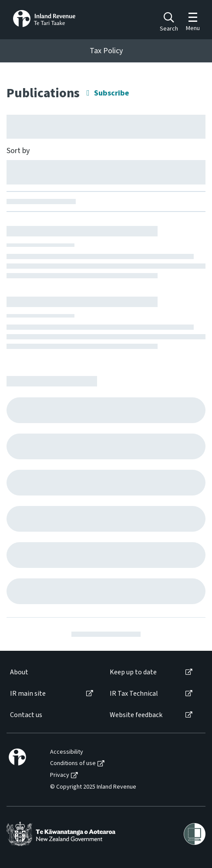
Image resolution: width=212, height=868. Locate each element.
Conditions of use (73, 764)
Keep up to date (133, 672)
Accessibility (67, 752)
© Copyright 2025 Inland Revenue (93, 787)
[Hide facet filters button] (106, 127)
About (19, 672)
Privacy (60, 775)
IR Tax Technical (134, 694)
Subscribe (111, 93)
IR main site (28, 694)
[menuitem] (51, 672)
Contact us (26, 715)
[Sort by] (106, 172)
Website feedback (136, 715)
